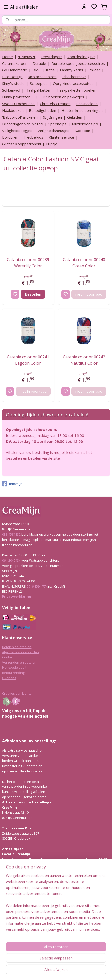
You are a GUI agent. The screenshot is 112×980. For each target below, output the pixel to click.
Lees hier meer (14, 910)
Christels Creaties (55, 104)
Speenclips (57, 124)
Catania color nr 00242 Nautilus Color (84, 360)
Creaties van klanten (18, 693)
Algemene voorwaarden (21, 652)
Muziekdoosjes (85, 124)
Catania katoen (15, 63)
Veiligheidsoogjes (17, 131)
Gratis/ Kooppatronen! (22, 144)
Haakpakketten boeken (76, 90)
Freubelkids (34, 137)
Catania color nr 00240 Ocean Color (84, 263)
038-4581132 (11, 534)
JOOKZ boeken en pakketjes (60, 97)
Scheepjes (39, 83)
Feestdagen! (51, 57)
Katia (50, 70)
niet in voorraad (89, 294)
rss (80, 971)
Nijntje (52, 144)
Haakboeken (13, 110)
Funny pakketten (16, 97)
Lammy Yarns (71, 70)
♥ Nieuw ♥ (27, 57)
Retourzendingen (15, 673)
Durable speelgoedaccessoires (78, 63)
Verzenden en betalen (19, 662)
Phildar (94, 70)
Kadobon (82, 131)
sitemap (69, 971)
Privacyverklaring (17, 596)
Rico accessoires (42, 77)
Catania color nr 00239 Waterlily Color (28, 263)
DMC (37, 70)
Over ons (9, 678)
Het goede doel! (14, 667)
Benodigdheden (43, 110)
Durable (39, 63)
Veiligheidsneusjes (54, 131)
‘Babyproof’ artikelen (20, 117)
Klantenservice (61, 137)
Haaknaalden (87, 104)
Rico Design (12, 77)
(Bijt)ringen (52, 117)
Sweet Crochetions (18, 104)
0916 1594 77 (36, 586)
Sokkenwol (11, 90)
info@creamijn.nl (40, 945)
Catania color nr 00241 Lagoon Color (28, 360)
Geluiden (75, 117)
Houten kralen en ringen (82, 110)
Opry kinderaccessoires (73, 83)
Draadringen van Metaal (23, 124)
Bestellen (33, 294)
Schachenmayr (74, 77)
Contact (8, 657)
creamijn (12, 484)
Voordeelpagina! (81, 57)
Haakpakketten (38, 90)
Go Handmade (15, 70)
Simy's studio (13, 83)
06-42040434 (11, 560)
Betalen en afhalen (17, 647)
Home (8, 57)
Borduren (10, 137)
